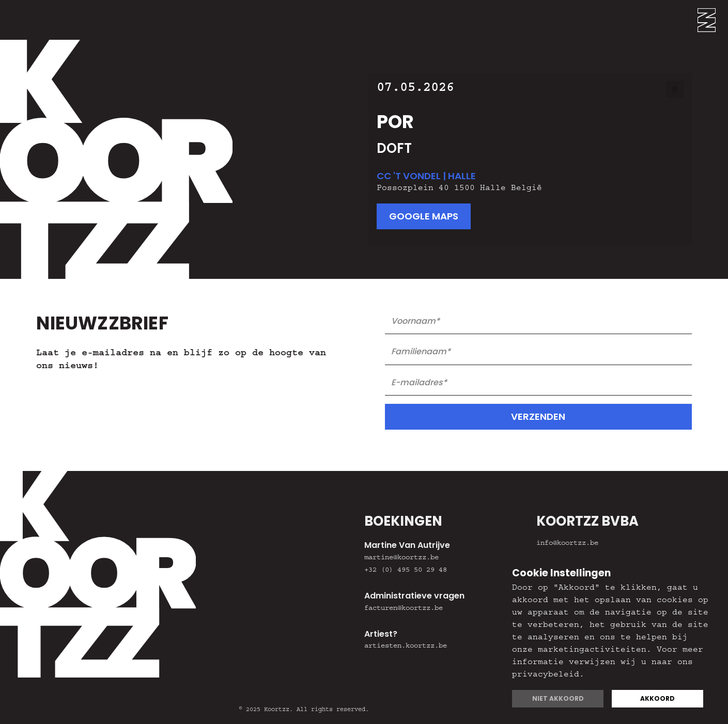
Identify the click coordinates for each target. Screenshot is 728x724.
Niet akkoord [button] (558, 698)
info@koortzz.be (567, 544)
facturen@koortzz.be (404, 609)
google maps (424, 216)
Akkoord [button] (657, 698)
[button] (713, 20)
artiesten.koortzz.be (406, 647)
